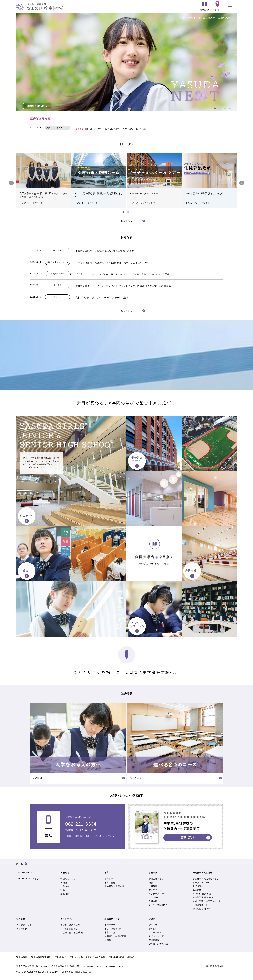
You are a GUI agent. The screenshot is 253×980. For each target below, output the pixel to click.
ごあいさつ (66, 886)
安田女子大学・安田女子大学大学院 (88, 957)
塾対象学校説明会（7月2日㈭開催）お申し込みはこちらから (112, 129)
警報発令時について (70, 925)
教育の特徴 (110, 883)
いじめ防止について (70, 929)
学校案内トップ (68, 879)
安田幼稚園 (22, 957)
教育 (107, 873)
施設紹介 (65, 894)
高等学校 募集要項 (204, 897)
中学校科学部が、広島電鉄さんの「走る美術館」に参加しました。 (111, 251)
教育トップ (110, 879)
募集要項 (197, 890)
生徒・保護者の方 (206, 18)
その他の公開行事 (201, 909)
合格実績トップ (24, 925)
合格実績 (21, 919)
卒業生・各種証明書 (116, 936)
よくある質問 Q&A (158, 905)
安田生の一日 (155, 890)
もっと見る (127, 221)
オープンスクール (201, 883)
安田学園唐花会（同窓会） (122, 957)
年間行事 (153, 886)
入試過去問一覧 (200, 905)
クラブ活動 (154, 897)
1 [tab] (215, 108)
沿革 (63, 890)
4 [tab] (229, 108)
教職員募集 (154, 940)
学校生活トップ (156, 879)
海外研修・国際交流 (114, 886)
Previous (11, 183)
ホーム (20, 864)
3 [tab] (224, 108)
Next (242, 183)
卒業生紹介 (22, 929)
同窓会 (110, 940)
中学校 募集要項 (203, 894)
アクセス (153, 925)
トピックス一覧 (156, 936)
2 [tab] (220, 108)
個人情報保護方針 (214, 966)
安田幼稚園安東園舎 (41, 957)
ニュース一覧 (155, 933)
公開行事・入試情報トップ (206, 879)
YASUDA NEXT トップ (28, 879)
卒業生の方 (224, 18)
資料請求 (153, 929)
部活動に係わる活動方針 (72, 933)
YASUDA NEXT (24, 873)
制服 (151, 883)
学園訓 (64, 883)
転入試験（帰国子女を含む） (209, 901)
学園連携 (153, 901)
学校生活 (153, 873)
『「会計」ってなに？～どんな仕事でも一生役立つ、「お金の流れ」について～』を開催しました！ (128, 274)
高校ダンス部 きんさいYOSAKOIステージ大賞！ (102, 298)
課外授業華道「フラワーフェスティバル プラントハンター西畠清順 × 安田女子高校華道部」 (124, 286)
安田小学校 (61, 957)
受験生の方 (187, 18)
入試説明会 (198, 886)
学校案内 (65, 873)
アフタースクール (157, 894)
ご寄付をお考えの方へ (160, 944)
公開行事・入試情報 (202, 873)
